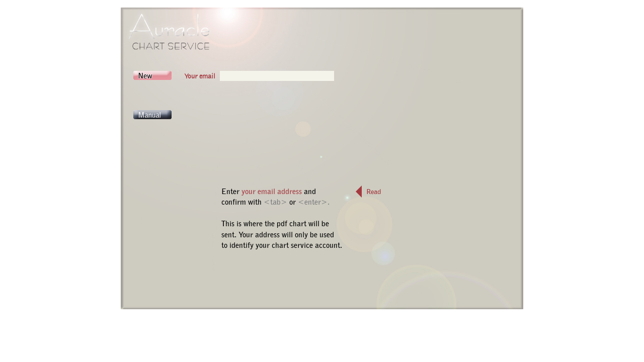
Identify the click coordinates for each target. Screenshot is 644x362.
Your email (200, 76)
